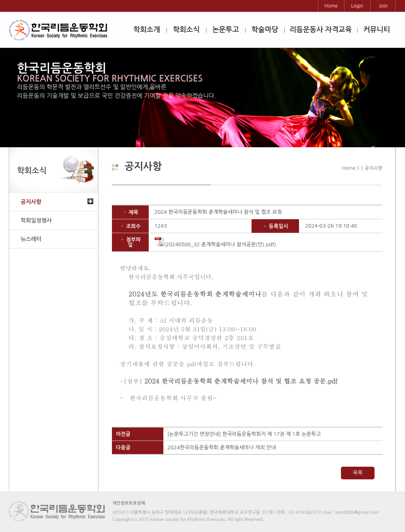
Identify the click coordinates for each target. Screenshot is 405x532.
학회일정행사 (36, 220)
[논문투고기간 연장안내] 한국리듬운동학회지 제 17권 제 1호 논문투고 (244, 434)
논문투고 (226, 30)
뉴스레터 (31, 239)
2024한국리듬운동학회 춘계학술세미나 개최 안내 (222, 447)
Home (331, 6)
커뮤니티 (377, 30)
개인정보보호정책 (129, 503)
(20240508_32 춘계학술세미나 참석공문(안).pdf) (215, 244)
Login (357, 6)
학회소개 (147, 30)
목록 (358, 473)
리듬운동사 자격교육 (321, 30)
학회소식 (186, 30)
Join (383, 6)
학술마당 (265, 30)
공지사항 (31, 202)
